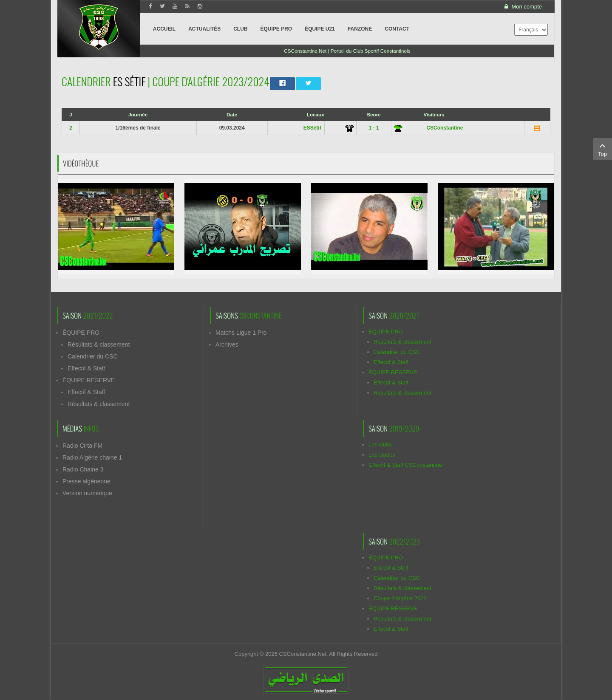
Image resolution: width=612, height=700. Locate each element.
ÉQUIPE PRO (81, 333)
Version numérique (87, 493)
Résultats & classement (99, 344)
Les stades (382, 455)
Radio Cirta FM (82, 446)
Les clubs (380, 445)
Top (602, 149)
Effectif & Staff (86, 368)
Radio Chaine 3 (83, 469)
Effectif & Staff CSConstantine (405, 465)
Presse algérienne (86, 481)
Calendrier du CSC (93, 356)
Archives (227, 344)
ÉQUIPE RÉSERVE (89, 380)
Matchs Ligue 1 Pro (241, 333)
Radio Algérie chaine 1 (92, 457)
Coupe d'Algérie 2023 (400, 598)
